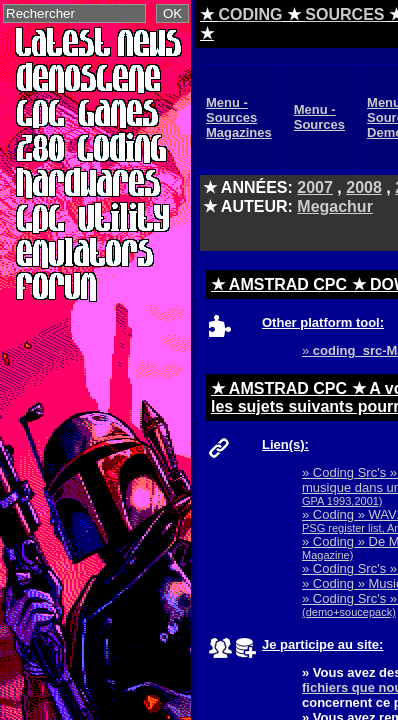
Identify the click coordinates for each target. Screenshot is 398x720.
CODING (250, 14)
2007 (315, 187)
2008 (364, 187)
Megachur (335, 206)
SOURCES (344, 14)
